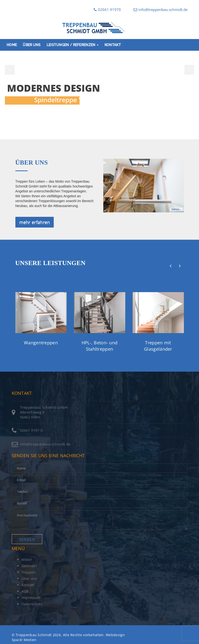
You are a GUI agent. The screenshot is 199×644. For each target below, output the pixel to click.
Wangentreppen (41, 343)
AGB (25, 591)
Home (12, 45)
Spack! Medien (24, 640)
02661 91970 (107, 10)
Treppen (29, 572)
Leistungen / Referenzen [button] (73, 45)
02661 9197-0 (31, 430)
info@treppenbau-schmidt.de (161, 10)
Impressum (31, 598)
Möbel (27, 560)
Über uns (32, 45)
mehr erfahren (35, 222)
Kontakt (113, 45)
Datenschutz (32, 604)
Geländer (29, 566)
